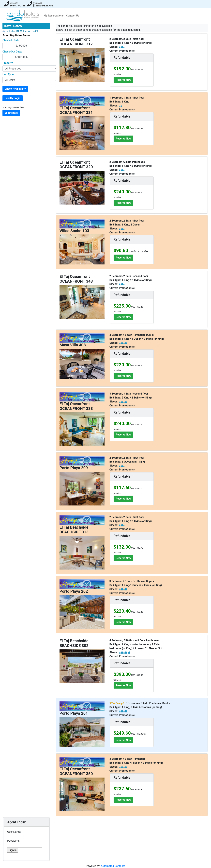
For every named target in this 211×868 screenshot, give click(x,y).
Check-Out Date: (12, 52)
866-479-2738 (18, 6)
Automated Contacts (113, 866)
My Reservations (54, 16)
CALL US (14, 3)
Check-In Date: (11, 40)
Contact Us (73, 16)
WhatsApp (37, 3)
